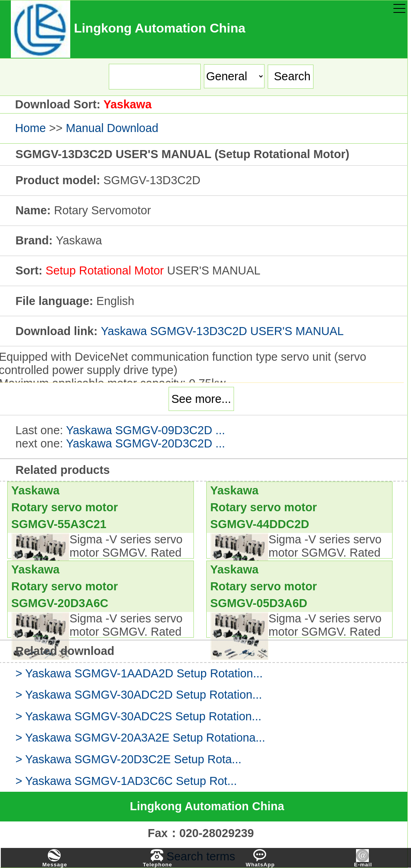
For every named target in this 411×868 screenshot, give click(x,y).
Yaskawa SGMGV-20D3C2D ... (145, 443)
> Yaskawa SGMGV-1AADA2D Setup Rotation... (139, 673)
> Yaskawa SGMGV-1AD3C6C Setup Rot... (126, 781)
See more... (201, 399)
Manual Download (112, 128)
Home (30, 128)
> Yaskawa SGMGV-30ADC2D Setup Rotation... (138, 695)
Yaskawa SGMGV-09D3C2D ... (145, 430)
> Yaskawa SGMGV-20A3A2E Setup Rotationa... (140, 738)
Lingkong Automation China (207, 806)
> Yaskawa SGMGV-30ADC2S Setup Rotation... (138, 716)
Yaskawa (128, 104)
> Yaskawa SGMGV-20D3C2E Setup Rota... (128, 759)
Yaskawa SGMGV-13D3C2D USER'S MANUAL (222, 331)
